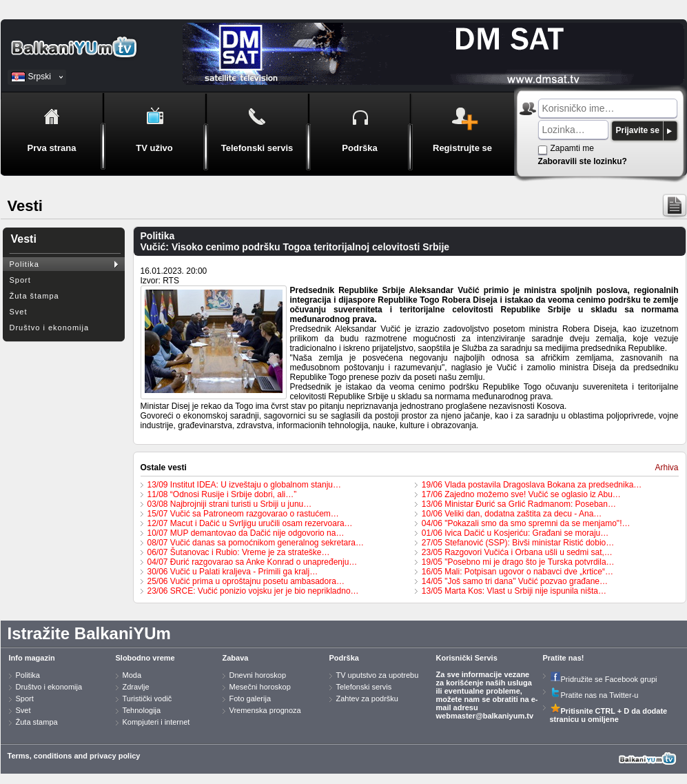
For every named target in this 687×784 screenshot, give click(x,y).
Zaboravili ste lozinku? (583, 161)
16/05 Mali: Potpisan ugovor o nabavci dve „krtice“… (517, 572)
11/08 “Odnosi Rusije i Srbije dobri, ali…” (222, 494)
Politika (24, 264)
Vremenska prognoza (265, 710)
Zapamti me (572, 148)
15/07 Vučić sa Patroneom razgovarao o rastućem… (243, 514)
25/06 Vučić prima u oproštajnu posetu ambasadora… (246, 581)
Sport (20, 280)
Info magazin (32, 658)
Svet (19, 312)
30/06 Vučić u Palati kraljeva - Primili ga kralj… (233, 572)
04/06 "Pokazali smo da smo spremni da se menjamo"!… (526, 523)
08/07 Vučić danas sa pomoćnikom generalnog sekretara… (256, 543)
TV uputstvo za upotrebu (378, 675)
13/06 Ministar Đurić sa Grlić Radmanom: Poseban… (519, 504)
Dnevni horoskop (258, 675)
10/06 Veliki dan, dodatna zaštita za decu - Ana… (512, 514)
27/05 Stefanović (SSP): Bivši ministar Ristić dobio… (518, 543)
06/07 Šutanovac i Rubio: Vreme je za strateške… (239, 552)
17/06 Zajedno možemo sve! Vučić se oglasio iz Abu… (521, 494)
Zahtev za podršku (368, 698)
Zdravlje (136, 687)
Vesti (24, 239)
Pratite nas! (564, 658)
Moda (132, 675)
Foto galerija (250, 698)
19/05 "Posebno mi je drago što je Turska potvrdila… (518, 562)
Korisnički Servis (467, 658)
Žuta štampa (34, 296)
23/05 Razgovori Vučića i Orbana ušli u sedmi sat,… (517, 552)
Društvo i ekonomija (50, 328)
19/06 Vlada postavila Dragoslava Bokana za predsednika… (532, 485)
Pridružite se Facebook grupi (604, 679)
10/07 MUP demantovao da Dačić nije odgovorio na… (246, 533)
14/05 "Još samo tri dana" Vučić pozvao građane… (515, 581)
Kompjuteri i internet (156, 722)
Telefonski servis (364, 687)
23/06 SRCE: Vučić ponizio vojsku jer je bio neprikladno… (253, 591)
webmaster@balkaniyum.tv (485, 716)
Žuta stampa (37, 722)
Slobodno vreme (145, 658)
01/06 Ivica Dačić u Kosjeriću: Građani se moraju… (515, 533)
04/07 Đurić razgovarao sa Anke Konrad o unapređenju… (253, 562)
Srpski (40, 77)
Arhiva (666, 468)
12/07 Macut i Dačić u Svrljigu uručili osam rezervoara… (250, 523)
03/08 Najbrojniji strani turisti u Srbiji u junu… (230, 504)
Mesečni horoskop (260, 687)
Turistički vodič (147, 698)
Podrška (344, 658)
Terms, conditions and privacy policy (74, 756)
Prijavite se (638, 130)
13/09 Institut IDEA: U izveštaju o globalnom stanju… (244, 485)
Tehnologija (142, 710)
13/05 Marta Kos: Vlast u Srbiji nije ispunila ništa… (514, 591)
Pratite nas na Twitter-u (594, 695)
